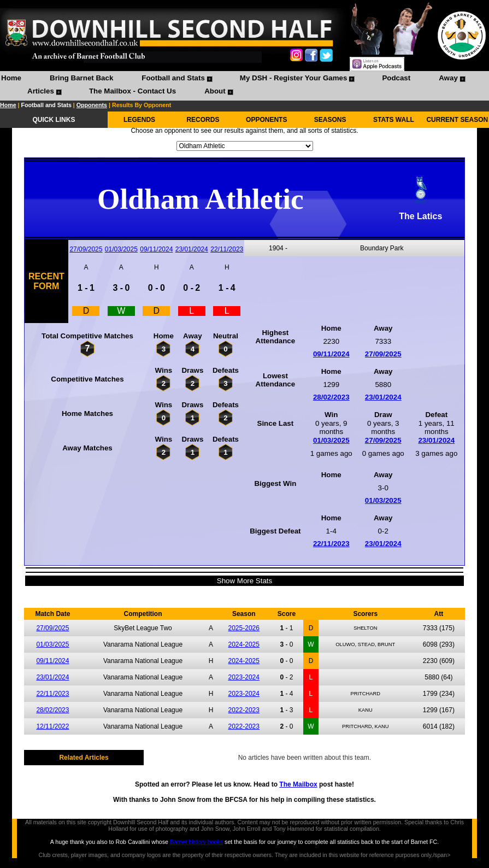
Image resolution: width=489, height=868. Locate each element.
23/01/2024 (192, 249)
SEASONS (330, 120)
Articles (41, 91)
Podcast (396, 78)
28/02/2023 (331, 397)
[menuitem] (11, 79)
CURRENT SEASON (457, 120)
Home (11, 78)
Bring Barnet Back (81, 78)
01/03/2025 (121, 249)
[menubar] (245, 86)
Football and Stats (173, 78)
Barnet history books (196, 842)
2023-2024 (244, 677)
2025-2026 (244, 628)
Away (448, 78)
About (215, 91)
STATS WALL (394, 120)
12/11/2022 (52, 726)
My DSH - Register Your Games (294, 78)
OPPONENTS (266, 120)
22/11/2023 (227, 249)
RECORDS (203, 120)
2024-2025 (244, 644)
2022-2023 (244, 710)
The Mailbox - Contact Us (132, 91)
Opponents (92, 105)
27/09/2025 (86, 249)
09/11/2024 (156, 249)
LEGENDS (139, 120)
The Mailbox (298, 784)
